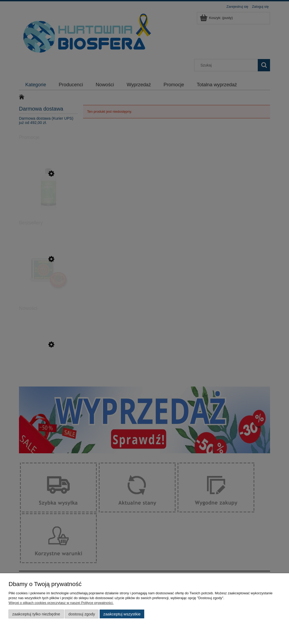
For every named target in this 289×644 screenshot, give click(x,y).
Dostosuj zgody (82, 614)
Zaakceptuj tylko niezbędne (36, 614)
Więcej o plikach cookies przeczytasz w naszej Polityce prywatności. (61, 603)
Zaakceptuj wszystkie (122, 614)
